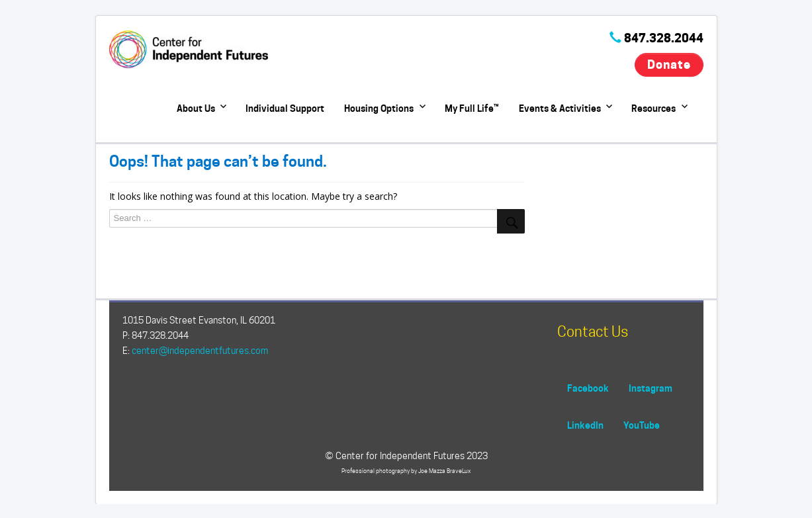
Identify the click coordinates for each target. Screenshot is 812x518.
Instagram (651, 388)
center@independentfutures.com (200, 351)
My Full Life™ (472, 108)
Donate (669, 65)
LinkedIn (585, 425)
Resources (654, 108)
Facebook (588, 388)
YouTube (642, 425)
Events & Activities (560, 108)
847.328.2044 (664, 38)
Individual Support (285, 108)
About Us (196, 108)
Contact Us (593, 331)
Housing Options (379, 108)
